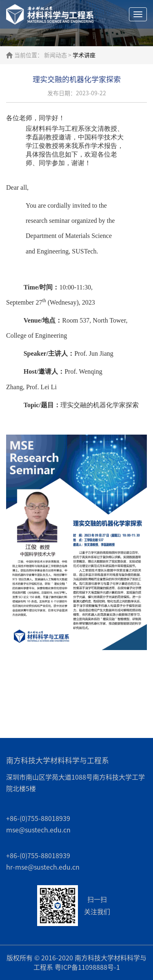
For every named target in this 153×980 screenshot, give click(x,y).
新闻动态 (55, 55)
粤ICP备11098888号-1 (87, 967)
